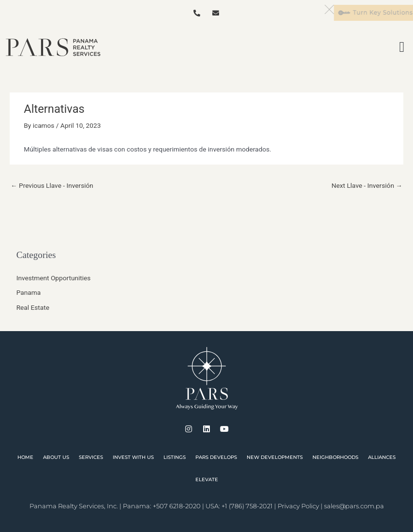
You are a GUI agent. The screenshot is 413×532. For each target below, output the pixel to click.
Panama (29, 292)
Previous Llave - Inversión (52, 185)
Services (91, 457)
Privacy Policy (298, 506)
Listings (175, 457)
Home (25, 457)
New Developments (275, 457)
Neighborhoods (335, 457)
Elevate (207, 479)
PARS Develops (216, 457)
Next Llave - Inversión (367, 185)
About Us (56, 457)
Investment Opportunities (54, 278)
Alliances (382, 457)
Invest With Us (133, 457)
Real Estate (33, 307)
